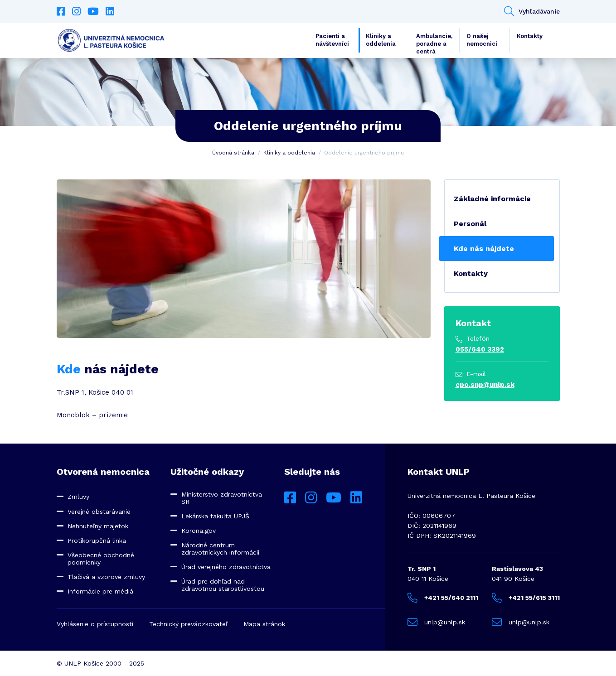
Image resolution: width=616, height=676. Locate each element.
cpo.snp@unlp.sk (485, 385)
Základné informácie (492, 199)
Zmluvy (78, 497)
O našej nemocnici (482, 40)
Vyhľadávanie (532, 11)
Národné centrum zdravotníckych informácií (220, 549)
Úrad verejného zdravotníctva (226, 567)
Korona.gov (199, 531)
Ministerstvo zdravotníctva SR (222, 498)
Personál (470, 224)
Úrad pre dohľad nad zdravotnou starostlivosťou (223, 585)
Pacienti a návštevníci (332, 40)
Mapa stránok (264, 624)
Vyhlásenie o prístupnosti (95, 624)
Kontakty (530, 36)
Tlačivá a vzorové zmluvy (106, 577)
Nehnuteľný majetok (98, 526)
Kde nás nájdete (484, 249)
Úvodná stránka (233, 153)
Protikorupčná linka (97, 541)
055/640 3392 (480, 349)
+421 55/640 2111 (443, 598)
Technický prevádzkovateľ (188, 624)
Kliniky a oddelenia (381, 40)
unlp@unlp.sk (436, 622)
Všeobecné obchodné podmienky (101, 559)
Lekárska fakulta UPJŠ (215, 516)
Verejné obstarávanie (99, 512)
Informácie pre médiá (100, 591)
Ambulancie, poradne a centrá (434, 43)
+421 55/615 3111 (526, 598)
